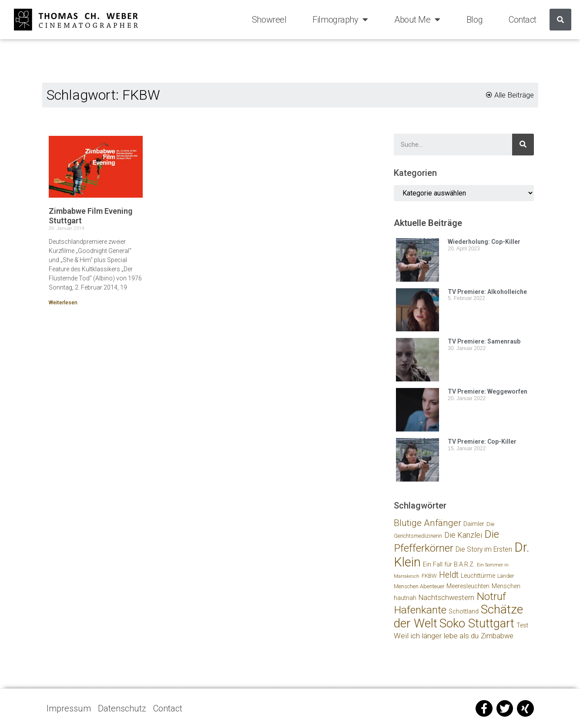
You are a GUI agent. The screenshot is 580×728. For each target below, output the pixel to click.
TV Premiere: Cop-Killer (482, 442)
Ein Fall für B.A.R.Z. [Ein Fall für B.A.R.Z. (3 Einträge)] (449, 565)
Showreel (269, 20)
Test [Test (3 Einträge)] (522, 625)
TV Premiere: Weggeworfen (488, 391)
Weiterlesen (63, 303)
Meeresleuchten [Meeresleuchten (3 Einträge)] (468, 586)
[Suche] (560, 20)
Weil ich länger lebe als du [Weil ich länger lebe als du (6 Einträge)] (436, 636)
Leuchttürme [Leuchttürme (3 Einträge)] (478, 576)
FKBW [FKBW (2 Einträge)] (429, 576)
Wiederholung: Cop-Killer (484, 242)
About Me (417, 20)
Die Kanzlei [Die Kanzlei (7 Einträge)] (463, 535)
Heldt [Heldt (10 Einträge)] (449, 575)
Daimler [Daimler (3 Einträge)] (474, 524)
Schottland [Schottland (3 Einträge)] (464, 612)
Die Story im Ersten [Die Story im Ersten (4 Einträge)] (484, 549)
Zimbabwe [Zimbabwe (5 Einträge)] (497, 636)
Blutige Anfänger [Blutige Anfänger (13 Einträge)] (427, 523)
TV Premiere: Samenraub (484, 341)
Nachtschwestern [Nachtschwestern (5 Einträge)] (446, 598)
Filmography (340, 20)
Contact (523, 20)
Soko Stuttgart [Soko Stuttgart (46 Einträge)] (477, 623)
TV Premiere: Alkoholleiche (487, 292)
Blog (474, 20)
